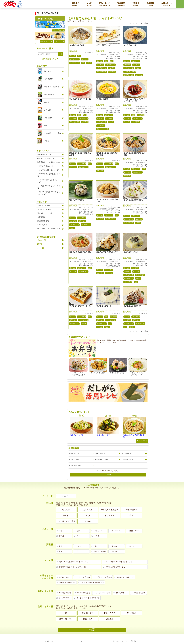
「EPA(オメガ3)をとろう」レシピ (49, 187)
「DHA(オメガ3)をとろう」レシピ (48, 181)
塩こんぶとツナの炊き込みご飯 (134, 436)
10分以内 (111, 68)
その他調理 (127, 65)
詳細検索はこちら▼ (50, 59)
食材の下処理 (74, 459)
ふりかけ (48, 110)
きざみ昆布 (48, 118)
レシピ (89, 4)
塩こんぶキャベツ (77, 435)
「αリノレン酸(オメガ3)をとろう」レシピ (49, 193)
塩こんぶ (73, 56)
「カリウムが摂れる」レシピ (48, 170)
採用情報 (136, 4)
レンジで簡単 (101, 125)
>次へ (146, 23)
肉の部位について (102, 459)
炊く (90, 164)
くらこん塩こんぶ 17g (113, 58)
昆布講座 (108, 474)
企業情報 (150, 4)
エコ (83, 63)
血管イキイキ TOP (44, 154)
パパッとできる (74, 63)
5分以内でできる (44, 205)
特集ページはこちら (58, 30)
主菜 (79, 115)
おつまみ (100, 327)
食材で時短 (112, 72)
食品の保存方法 (75, 465)
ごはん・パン (136, 61)
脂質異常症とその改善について (49, 162)
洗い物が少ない (83, 167)
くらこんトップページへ (121, 641)
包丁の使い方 (74, 453)
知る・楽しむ (105, 4)
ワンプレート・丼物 (130, 72)
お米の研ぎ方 (126, 453)
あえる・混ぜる (74, 59)
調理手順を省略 (101, 72)
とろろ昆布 (48, 79)
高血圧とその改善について (47, 158)
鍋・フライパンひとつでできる (49, 229)
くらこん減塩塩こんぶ (86, 161)
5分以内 (89, 63)
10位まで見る (142, 441)
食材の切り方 (100, 453)
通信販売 (121, 4)
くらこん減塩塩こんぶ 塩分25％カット (108, 55)
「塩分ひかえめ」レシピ (46, 166)
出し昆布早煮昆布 (52, 87)
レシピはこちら (59, 41)
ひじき (47, 102)
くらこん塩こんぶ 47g (113, 56)
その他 (47, 141)
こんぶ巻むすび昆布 (53, 133)
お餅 (136, 282)
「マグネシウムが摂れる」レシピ (49, 175)
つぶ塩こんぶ (89, 53)
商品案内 (76, 4)
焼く (112, 61)
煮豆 (46, 125)
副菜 (79, 56)
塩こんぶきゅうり (103, 435)
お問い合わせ (167, 4)
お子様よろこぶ (101, 68)
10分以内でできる (44, 209)
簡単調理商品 (49, 94)
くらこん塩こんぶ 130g (113, 53)
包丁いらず (85, 59)
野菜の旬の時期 (127, 459)
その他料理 (135, 268)
